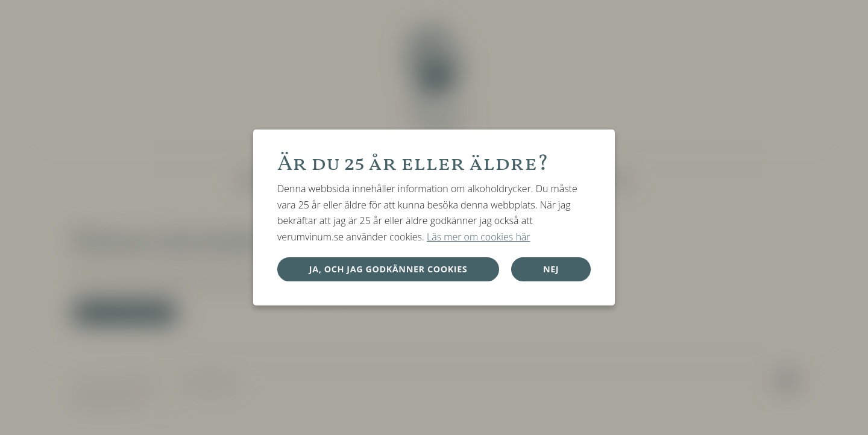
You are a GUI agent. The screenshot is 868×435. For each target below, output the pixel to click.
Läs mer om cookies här (479, 237)
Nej (551, 269)
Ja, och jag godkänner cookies (388, 269)
